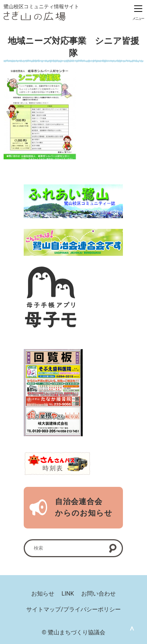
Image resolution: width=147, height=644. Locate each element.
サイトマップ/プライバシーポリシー (73, 609)
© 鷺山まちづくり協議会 (73, 632)
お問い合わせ (98, 594)
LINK (68, 594)
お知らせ (43, 594)
